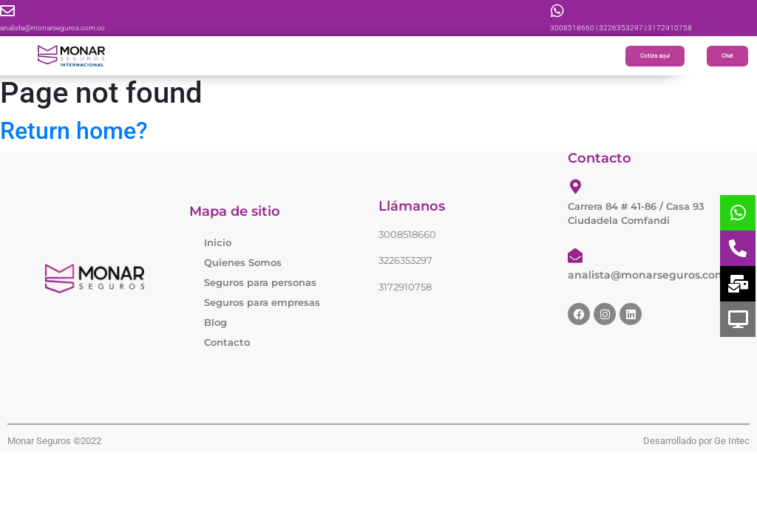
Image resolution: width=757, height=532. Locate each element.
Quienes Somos (243, 262)
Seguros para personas (260, 282)
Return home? (74, 131)
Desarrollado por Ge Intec (696, 441)
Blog (215, 322)
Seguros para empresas (262, 302)
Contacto (227, 342)
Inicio (218, 242)
